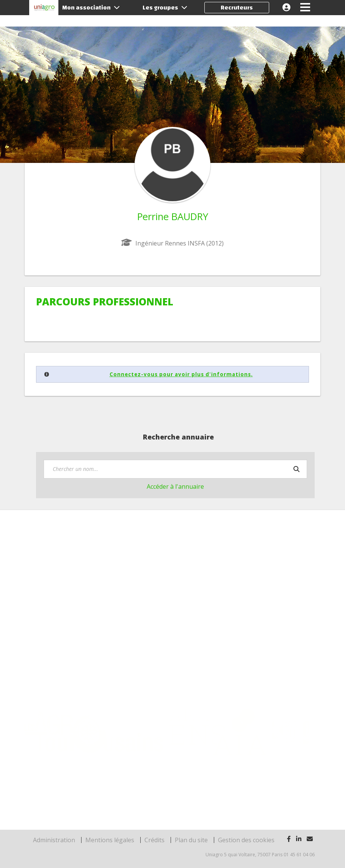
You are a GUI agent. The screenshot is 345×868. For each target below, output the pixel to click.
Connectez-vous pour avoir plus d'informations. (181, 374)
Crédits (154, 840)
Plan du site (191, 840)
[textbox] (175, 469)
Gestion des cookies (246, 840)
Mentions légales (110, 840)
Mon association (91, 8)
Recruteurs (237, 8)
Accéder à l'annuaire (175, 486)
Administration (54, 840)
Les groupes (165, 8)
